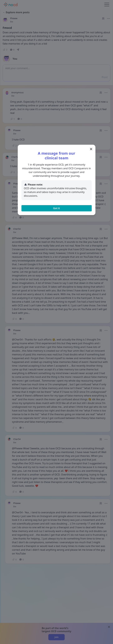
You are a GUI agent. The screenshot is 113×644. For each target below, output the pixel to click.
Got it (56, 208)
